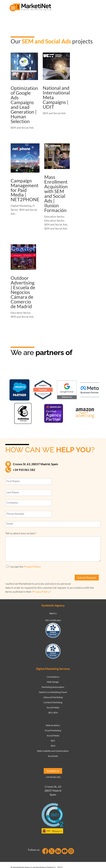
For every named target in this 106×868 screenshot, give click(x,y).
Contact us (53, 771)
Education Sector (54, 216)
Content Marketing (53, 702)
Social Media (53, 707)
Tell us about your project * (21, 533)
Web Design (53, 682)
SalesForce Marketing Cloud (53, 692)
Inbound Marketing (53, 697)
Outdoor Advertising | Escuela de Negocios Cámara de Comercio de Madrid (23, 292)
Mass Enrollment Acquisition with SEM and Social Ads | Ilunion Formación (56, 194)
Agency (53, 613)
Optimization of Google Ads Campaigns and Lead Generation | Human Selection (24, 105)
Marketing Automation (53, 687)
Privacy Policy (32, 567)
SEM (55, 713)
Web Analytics (53, 725)
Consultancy (53, 677)
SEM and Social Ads (22, 128)
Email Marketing (53, 730)
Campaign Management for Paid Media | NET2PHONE (25, 190)
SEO (50, 713)
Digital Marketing (21, 206)
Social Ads (53, 756)
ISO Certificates (53, 620)
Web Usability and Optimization (53, 751)
